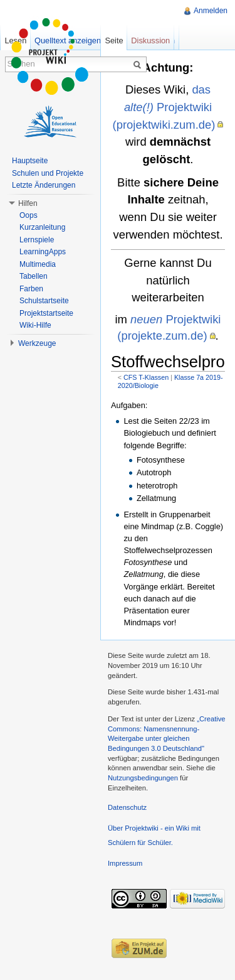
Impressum (125, 863)
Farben (31, 289)
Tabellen (34, 276)
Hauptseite (30, 161)
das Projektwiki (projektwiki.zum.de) (164, 107)
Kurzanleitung (42, 227)
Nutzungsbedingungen (143, 778)
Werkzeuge (37, 343)
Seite (114, 40)
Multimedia (38, 264)
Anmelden (211, 11)
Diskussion (150, 40)
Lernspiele (37, 240)
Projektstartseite (46, 313)
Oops (29, 215)
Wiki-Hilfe (35, 325)
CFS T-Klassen (146, 377)
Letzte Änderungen (44, 185)
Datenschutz (127, 807)
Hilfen (28, 203)
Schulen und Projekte (48, 173)
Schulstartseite (44, 301)
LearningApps (43, 252)
